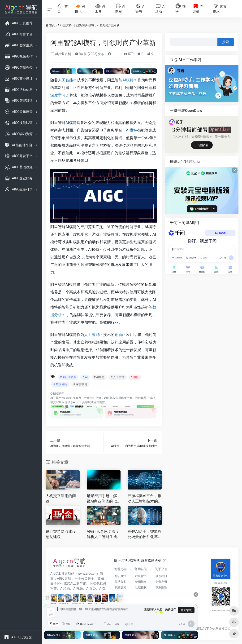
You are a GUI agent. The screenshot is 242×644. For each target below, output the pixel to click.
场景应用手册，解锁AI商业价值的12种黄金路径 (102, 499)
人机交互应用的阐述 (61, 498)
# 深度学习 (80, 384)
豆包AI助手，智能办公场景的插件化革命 (145, 535)
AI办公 (91, 588)
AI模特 (128, 80)
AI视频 (78, 588)
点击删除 (99, 402)
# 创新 (135, 377)
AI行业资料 (65, 25)
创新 (118, 335)
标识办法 (121, 576)
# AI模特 (99, 377)
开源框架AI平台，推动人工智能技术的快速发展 (145, 499)
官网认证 (141, 569)
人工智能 (65, 80)
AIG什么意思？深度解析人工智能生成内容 (103, 535)
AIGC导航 (64, 578)
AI (128, 103)
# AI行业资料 (68, 377)
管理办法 (121, 569)
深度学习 (58, 95)
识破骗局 (121, 587)
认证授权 (141, 587)
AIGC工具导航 (82, 402)
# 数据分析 (60, 384)
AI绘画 (65, 588)
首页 (52, 25)
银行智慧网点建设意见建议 (61, 534)
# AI (85, 377)
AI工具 (54, 398)
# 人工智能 (117, 377)
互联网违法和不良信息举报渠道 (209, 629)
